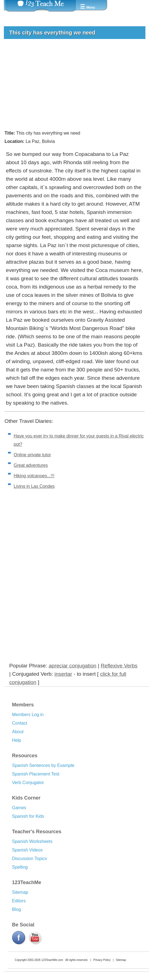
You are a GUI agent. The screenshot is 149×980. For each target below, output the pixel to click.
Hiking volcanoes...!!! (34, 476)
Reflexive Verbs (119, 666)
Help (17, 740)
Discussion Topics (30, 859)
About (18, 732)
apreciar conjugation (72, 666)
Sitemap (20, 892)
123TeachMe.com (52, 960)
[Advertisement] (72, 85)
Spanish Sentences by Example (43, 765)
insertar (63, 674)
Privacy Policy (102, 960)
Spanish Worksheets (32, 841)
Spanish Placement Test (36, 774)
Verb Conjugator (28, 783)
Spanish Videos (27, 850)
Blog (17, 909)
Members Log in (28, 715)
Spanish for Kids (28, 816)
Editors (19, 901)
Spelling (20, 867)
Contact (20, 723)
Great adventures (31, 465)
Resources (25, 756)
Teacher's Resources (37, 832)
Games (19, 808)
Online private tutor (32, 455)
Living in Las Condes (34, 486)
